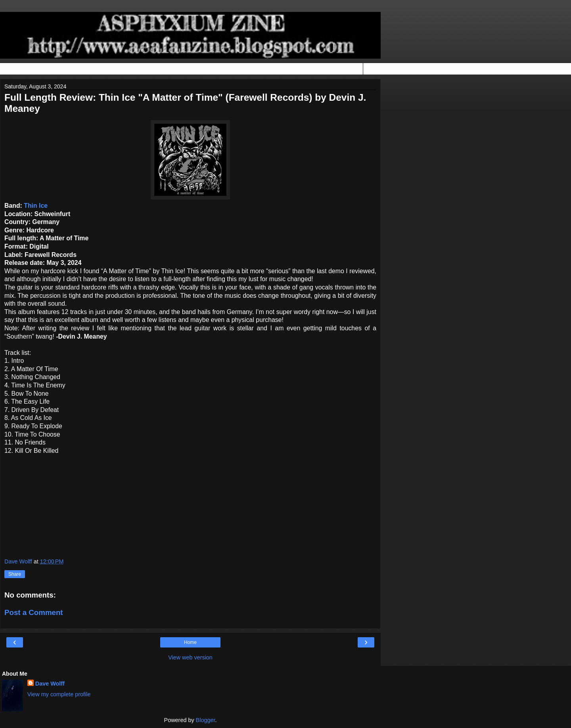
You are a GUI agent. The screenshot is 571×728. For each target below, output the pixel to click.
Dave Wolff (50, 684)
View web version (190, 657)
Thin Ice (36, 206)
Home (190, 642)
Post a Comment (34, 612)
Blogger (206, 720)
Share (15, 574)
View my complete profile (59, 694)
